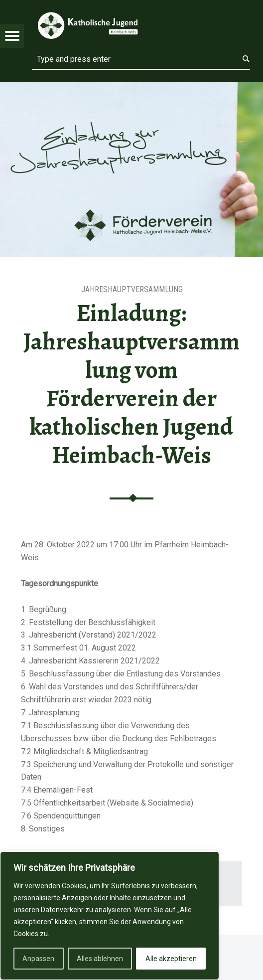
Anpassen (38, 959)
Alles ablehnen (100, 959)
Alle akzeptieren (171, 959)
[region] (110, 916)
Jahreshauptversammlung (132, 289)
